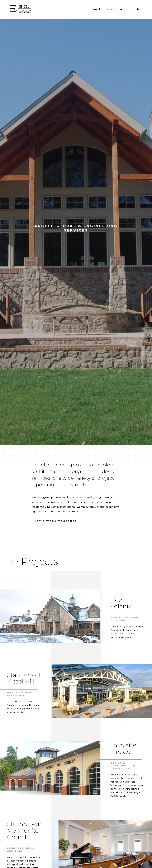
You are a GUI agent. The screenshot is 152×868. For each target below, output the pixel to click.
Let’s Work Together (56, 521)
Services (111, 9)
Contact (137, 9)
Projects (96, 9)
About (124, 9)
